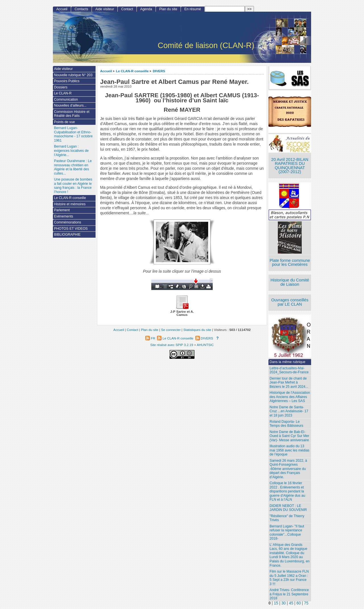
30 (283, 603)
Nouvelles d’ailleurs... (70, 105)
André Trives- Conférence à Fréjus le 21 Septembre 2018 (289, 594)
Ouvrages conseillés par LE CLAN (290, 302)
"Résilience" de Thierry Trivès (287, 518)
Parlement (62, 210)
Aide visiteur (105, 9)
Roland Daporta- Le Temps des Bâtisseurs (286, 424)
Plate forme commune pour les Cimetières (290, 263)
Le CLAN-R (63, 93)
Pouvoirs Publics (67, 81)
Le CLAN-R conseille (132, 71)
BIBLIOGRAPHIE (67, 235)
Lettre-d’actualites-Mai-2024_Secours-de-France (289, 370)
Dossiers (61, 87)
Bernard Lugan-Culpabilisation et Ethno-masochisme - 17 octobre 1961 (73, 134)
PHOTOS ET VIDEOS (71, 229)
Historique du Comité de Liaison (290, 282)
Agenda (146, 9)
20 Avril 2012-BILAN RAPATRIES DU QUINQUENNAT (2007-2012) (290, 166)
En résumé (193, 9)
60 (299, 603)
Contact (127, 9)
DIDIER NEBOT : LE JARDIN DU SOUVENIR (288, 508)
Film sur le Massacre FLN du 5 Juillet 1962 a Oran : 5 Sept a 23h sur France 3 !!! (289, 578)
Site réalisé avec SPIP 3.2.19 (172, 345)
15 (276, 603)
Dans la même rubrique (288, 362)
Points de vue (64, 122)
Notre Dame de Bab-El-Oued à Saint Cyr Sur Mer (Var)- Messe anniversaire (289, 436)
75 (306, 603)
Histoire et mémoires (70, 204)
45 (291, 603)
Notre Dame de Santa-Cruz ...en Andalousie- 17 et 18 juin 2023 (289, 411)
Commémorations (68, 222)
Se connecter (171, 330)
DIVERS (159, 71)
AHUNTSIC (205, 345)
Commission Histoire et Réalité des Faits (72, 114)
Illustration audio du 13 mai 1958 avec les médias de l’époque (289, 450)
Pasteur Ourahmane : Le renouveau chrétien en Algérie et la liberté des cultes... (73, 167)
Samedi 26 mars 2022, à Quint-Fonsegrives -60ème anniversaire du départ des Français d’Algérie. (288, 469)
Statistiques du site (197, 330)
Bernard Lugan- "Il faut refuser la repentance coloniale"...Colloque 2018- (287, 533)
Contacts (81, 9)
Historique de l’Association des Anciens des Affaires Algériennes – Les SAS (290, 397)
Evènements (64, 216)
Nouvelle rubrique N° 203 (73, 75)
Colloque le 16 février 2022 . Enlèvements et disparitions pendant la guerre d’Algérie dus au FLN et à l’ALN (287, 491)
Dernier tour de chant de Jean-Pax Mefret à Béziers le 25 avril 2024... (289, 383)
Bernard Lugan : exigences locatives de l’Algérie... (71, 151)
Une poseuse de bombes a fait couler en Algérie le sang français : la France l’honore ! (73, 186)
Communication (66, 100)
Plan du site (168, 9)
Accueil (106, 71)
